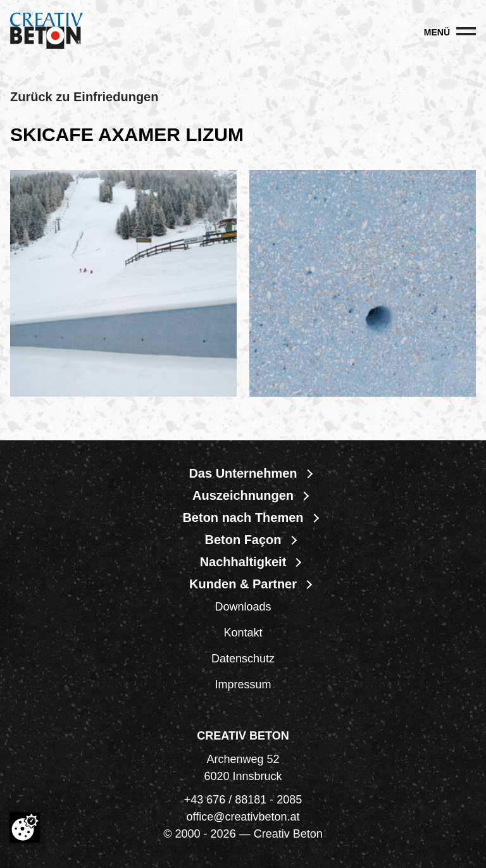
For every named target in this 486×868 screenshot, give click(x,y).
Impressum (243, 685)
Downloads (243, 607)
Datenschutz (243, 659)
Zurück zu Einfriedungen (84, 97)
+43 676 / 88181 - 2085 (243, 800)
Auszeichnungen (243, 495)
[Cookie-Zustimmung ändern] (25, 828)
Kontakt (243, 633)
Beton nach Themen (243, 518)
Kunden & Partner (243, 584)
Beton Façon (243, 540)
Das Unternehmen (243, 473)
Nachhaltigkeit (243, 562)
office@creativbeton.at (243, 817)
